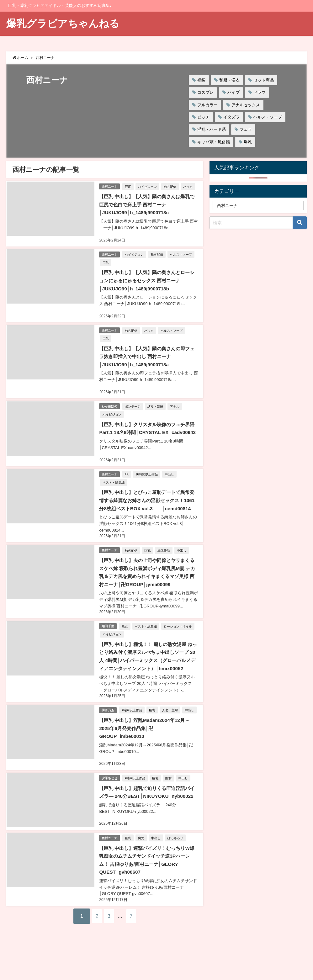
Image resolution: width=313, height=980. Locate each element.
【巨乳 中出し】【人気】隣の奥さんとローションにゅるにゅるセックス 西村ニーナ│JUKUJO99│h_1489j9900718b (147, 279)
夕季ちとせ (110, 802)
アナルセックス (246, 105)
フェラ (246, 129)
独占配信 (171, 186)
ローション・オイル (179, 636)
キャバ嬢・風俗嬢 (214, 142)
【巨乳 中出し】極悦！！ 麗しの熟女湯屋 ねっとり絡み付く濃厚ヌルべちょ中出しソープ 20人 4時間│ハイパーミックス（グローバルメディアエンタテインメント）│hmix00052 (149, 670)
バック (189, 186)
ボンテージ (134, 403)
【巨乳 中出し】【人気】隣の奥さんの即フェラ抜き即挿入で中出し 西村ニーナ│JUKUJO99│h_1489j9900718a (147, 354)
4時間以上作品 (133, 727)
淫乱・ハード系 (212, 129)
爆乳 (248, 142)
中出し (170, 478)
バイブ (233, 92)
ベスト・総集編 (113, 486)
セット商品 (264, 80)
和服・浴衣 (229, 80)
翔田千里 (108, 636)
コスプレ (205, 92)
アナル (176, 403)
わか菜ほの (110, 403)
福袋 (201, 80)
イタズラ (231, 117)
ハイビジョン (148, 186)
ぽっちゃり (176, 869)
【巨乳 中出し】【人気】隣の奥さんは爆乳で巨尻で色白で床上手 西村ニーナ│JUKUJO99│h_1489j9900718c (147, 204)
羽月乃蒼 (108, 727)
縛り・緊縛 (156, 403)
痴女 (170, 802)
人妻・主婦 (171, 727)
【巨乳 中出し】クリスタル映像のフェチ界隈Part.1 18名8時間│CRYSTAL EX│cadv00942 (147, 429)
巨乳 (105, 261)
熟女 (126, 636)
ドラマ (260, 92)
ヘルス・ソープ (268, 117)
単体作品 (165, 561)
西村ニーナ (110, 186)
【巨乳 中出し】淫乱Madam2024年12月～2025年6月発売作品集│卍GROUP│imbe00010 (147, 753)
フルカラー (207, 105)
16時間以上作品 (148, 478)
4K (128, 478)
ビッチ (203, 117)
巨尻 (129, 186)
